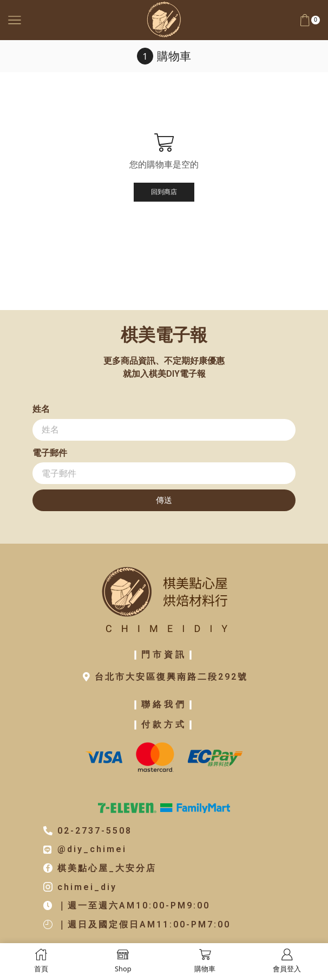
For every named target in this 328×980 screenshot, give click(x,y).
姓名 (41, 409)
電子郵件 (50, 453)
